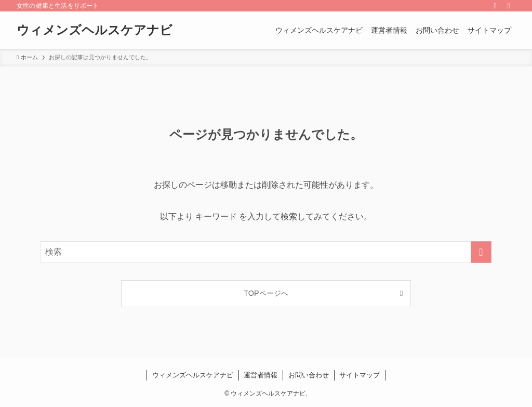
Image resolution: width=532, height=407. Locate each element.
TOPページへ (266, 293)
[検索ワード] (266, 252)
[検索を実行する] (481, 252)
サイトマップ (360, 375)
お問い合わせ (309, 375)
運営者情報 (261, 375)
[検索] (509, 6)
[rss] (495, 6)
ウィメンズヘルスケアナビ (95, 30)
